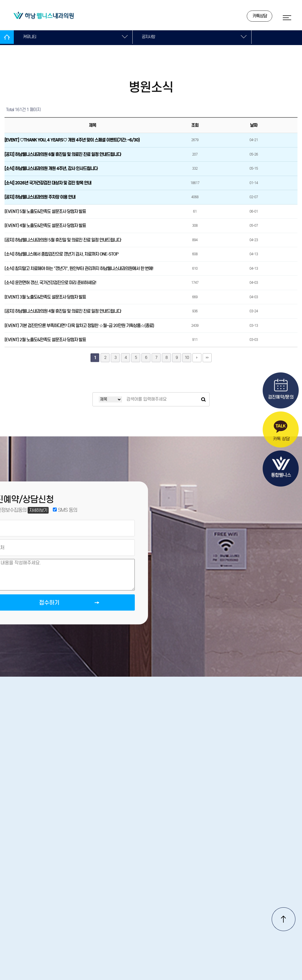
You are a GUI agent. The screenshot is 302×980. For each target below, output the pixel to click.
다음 (197, 358)
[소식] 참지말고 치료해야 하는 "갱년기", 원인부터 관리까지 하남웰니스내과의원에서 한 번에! (79, 269)
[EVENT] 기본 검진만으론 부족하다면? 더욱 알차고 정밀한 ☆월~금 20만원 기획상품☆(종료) (79, 326)
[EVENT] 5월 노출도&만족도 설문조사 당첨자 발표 (45, 211)
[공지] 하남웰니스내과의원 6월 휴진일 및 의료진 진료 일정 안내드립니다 (63, 154)
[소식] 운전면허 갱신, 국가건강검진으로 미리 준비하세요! (50, 283)
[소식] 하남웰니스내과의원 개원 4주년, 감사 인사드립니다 (51, 168)
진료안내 (131, 893)
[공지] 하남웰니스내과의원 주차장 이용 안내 (40, 197)
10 (187, 358)
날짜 (254, 125)
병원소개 (69, 893)
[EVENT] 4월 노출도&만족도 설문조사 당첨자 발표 (45, 226)
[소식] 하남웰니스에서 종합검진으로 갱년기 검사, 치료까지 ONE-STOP (61, 254)
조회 (195, 125)
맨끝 (207, 358)
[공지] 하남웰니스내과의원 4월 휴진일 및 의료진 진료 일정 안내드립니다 (63, 311)
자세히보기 (40, 511)
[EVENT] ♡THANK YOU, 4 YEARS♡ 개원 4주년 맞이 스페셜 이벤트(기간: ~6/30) (72, 140)
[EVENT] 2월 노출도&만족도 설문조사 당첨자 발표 (45, 340)
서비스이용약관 (220, 893)
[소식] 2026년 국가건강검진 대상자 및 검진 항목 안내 (48, 183)
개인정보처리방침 (172, 893)
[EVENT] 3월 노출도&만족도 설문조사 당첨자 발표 (45, 297)
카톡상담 (253, 17)
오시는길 (100, 893)
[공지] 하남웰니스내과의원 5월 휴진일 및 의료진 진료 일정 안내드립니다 (63, 240)
